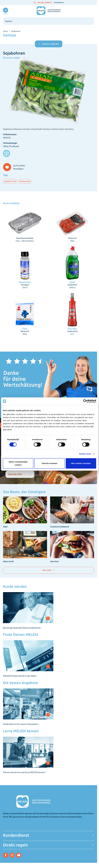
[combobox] (49, 21)
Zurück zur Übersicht (49, 44)
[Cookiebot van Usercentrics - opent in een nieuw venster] (85, 401)
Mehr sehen (49, 570)
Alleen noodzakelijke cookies (18, 463)
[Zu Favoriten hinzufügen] (15, 167)
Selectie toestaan (49, 463)
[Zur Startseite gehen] (49, 11)
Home (5, 31)
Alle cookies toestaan (81, 463)
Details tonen (85, 454)
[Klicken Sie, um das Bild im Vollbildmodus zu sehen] (49, 91)
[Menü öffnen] (5, 11)
